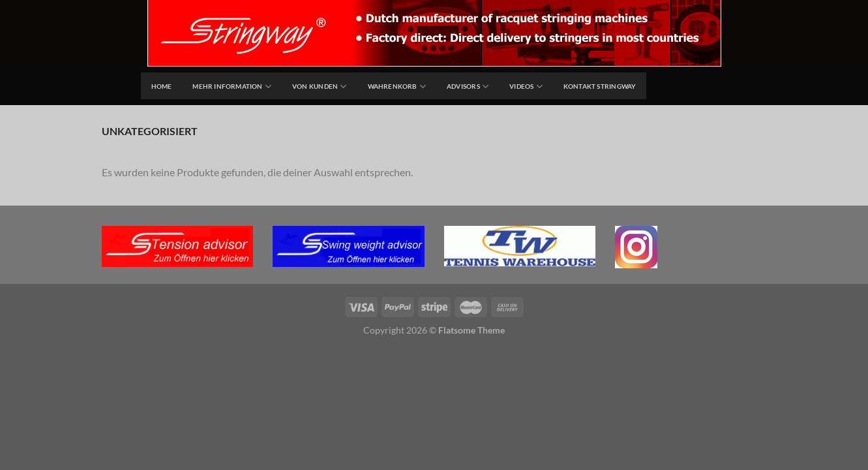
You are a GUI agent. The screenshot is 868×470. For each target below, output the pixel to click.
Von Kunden (320, 86)
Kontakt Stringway (600, 86)
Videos (526, 86)
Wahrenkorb (397, 86)
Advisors (468, 86)
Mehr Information (232, 86)
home (162, 86)
